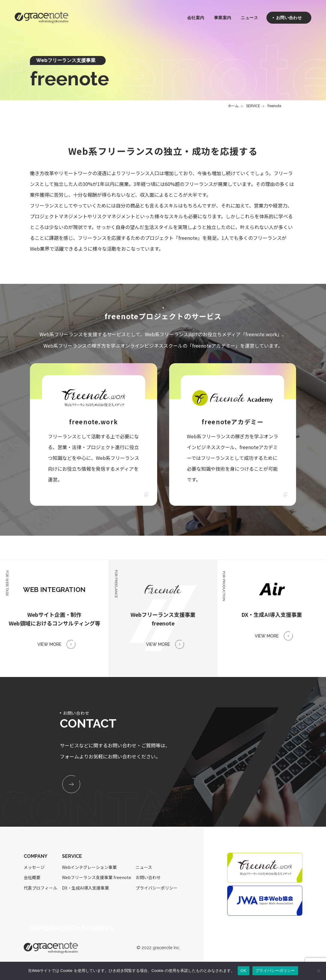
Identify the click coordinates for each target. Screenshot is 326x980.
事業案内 (222, 18)
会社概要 (32, 878)
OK (244, 971)
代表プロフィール (40, 888)
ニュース (249, 18)
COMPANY (35, 856)
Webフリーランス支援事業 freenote (97, 878)
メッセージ (34, 867)
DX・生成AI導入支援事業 (85, 888)
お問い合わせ (148, 878)
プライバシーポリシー (157, 888)
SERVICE (253, 106)
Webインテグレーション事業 (89, 867)
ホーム (233, 106)
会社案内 (195, 18)
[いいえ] (319, 971)
